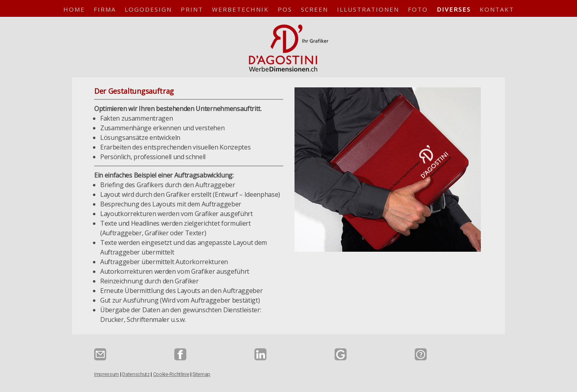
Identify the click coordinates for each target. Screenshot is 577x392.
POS (285, 9)
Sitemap (201, 374)
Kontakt (497, 9)
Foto (418, 9)
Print (192, 9)
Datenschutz (136, 374)
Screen (315, 9)
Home (74, 9)
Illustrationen (368, 9)
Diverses (454, 9)
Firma (105, 9)
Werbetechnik (240, 9)
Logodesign (148, 9)
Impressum (107, 374)
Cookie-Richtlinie (171, 374)
